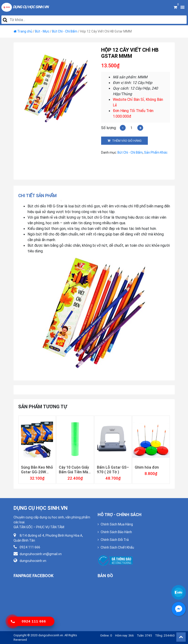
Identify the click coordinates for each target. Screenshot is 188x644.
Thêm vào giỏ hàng (127, 141)
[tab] (39, 196)
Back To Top (181, 637)
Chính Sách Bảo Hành (116, 532)
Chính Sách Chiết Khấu (117, 547)
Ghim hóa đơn (147, 467)
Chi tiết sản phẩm (37, 196)
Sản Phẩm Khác (156, 152)
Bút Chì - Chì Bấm (65, 31)
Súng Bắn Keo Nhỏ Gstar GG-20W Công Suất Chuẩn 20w (37, 470)
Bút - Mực (42, 31)
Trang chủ (25, 31)
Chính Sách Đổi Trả (115, 540)
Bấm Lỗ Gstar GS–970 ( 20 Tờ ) (113, 470)
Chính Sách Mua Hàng (117, 524)
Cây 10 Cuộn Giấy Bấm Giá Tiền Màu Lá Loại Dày (74, 470)
